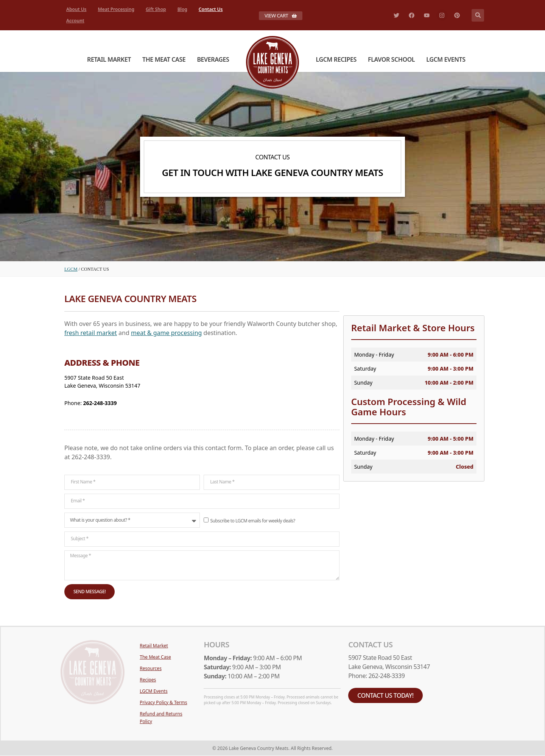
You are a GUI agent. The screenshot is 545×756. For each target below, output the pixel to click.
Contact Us (211, 9)
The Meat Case (164, 59)
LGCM (71, 269)
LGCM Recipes (336, 59)
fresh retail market (91, 333)
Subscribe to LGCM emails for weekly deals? (253, 520)
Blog (182, 9)
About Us (76, 9)
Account (75, 21)
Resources (151, 668)
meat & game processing (166, 333)
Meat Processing (116, 9)
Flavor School (391, 59)
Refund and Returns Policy (161, 718)
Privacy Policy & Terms (163, 702)
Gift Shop (156, 9)
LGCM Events (446, 59)
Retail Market (109, 59)
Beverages (213, 59)
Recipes (148, 680)
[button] (478, 15)
